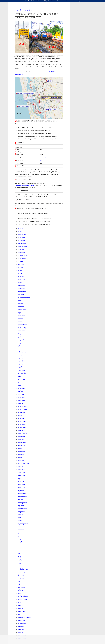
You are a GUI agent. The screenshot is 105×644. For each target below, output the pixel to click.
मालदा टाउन (21, 482)
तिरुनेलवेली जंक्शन (23, 599)
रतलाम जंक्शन (22, 551)
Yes (41, 160)
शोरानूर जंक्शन (22, 572)
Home (16, 10)
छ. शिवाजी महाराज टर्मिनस (24, 298)
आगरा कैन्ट (21, 228)
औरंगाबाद (21, 262)
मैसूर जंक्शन (21, 506)
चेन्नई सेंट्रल (21, 304)
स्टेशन (21, 10)
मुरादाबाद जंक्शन (22, 494)
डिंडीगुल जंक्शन (22, 334)
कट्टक (20, 313)
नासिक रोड (21, 515)
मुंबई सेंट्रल (21, 500)
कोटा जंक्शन (21, 455)
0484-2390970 (19, 75)
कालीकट (20, 458)
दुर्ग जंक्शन (21, 337)
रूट (52, 1)
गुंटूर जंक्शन (21, 364)
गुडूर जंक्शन (21, 358)
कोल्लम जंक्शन (22, 452)
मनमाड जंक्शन (22, 488)
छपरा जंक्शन (21, 307)
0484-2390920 (52, 72)
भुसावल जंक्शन (22, 286)
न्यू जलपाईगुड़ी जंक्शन (23, 524)
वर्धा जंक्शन (21, 632)
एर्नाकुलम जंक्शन (28, 10)
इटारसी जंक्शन (22, 397)
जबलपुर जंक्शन (22, 400)
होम (25, 1)
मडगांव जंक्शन (22, 476)
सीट (57, 1)
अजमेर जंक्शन (22, 238)
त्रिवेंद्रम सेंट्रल (21, 590)
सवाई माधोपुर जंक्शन (23, 569)
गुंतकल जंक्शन (22, 361)
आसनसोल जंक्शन (22, 259)
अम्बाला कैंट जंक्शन (23, 247)
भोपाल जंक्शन (22, 280)
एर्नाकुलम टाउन (22, 343)
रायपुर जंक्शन (21, 539)
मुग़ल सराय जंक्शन (22, 497)
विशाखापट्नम (21, 626)
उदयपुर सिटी (21, 605)
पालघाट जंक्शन (22, 527)
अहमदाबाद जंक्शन (22, 234)
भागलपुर (20, 274)
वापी (19, 614)
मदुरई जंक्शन (21, 479)
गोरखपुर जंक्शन (22, 355)
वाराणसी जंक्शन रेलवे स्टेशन (24, 617)
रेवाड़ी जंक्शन (21, 557)
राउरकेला (20, 560)
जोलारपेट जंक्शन (22, 427)
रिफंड (75, 1)
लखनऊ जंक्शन (22, 467)
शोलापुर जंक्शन (22, 578)
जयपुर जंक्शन (21, 403)
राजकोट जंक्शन (22, 545)
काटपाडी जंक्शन (22, 443)
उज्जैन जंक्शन (21, 608)
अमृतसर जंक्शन (22, 253)
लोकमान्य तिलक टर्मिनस (24, 464)
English (80, 1)
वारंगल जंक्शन (21, 629)
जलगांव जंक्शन (22, 412)
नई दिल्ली (20, 521)
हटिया (20, 385)
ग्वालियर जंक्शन (22, 370)
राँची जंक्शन (21, 548)
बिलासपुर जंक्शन (22, 292)
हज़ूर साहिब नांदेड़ (22, 373)
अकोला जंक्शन (22, 240)
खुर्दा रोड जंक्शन (22, 445)
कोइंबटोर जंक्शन (22, 310)
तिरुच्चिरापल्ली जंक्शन (23, 596)
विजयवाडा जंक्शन (22, 620)
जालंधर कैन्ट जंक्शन (23, 406)
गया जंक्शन (21, 349)
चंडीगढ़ (20, 301)
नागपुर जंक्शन (21, 512)
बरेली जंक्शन (21, 271)
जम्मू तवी (20, 415)
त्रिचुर (19, 593)
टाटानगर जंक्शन (22, 587)
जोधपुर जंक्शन (22, 424)
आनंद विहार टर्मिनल (23, 256)
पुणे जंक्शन (21, 533)
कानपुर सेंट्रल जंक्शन (23, 433)
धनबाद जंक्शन (22, 331)
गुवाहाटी (20, 367)
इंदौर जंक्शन (21, 394)
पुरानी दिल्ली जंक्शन (23, 325)
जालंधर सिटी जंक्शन (23, 409)
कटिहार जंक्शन (22, 436)
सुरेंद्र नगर (20, 584)
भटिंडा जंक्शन (21, 277)
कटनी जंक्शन (21, 439)
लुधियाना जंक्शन (22, 473)
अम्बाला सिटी (21, 250)
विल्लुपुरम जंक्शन (22, 623)
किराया (62, 1)
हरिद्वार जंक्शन (22, 379)
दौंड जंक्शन (21, 319)
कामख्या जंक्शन (22, 430)
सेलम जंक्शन (21, 563)
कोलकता (20, 449)
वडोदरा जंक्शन (22, 611)
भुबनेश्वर (20, 283)
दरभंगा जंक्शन (22, 316)
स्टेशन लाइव (68, 1)
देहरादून (20, 322)
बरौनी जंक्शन (21, 268)
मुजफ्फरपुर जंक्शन (22, 503)
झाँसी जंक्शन (21, 418)
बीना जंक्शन (21, 295)
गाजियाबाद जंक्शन (22, 352)
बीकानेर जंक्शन (22, 289)
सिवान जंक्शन (21, 575)
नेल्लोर (20, 518)
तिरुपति (20, 602)
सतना (20, 566)
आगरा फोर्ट (21, 231)
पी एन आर (39, 1)
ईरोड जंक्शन (21, 346)
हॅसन (19, 382)
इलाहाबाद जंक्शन (22, 244)
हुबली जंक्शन (21, 391)
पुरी (19, 536)
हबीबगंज (20, 376)
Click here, (43, 157)
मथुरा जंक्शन (21, 491)
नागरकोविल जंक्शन (23, 509)
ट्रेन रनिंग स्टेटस (32, 1)
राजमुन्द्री (20, 542)
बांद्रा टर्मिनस (21, 265)
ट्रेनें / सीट (46, 1)
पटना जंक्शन (21, 530)
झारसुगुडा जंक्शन (22, 421)
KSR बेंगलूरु (21, 461)
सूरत (19, 581)
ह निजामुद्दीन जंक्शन (23, 388)
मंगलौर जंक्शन (22, 485)
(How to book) (50, 157)
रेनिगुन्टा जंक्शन (22, 554)
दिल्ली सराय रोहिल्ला (23, 328)
